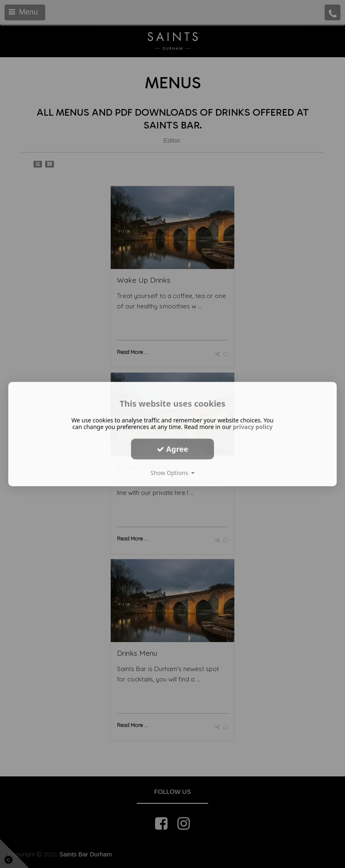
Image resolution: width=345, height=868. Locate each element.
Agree (172, 449)
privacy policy (253, 427)
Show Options (173, 473)
